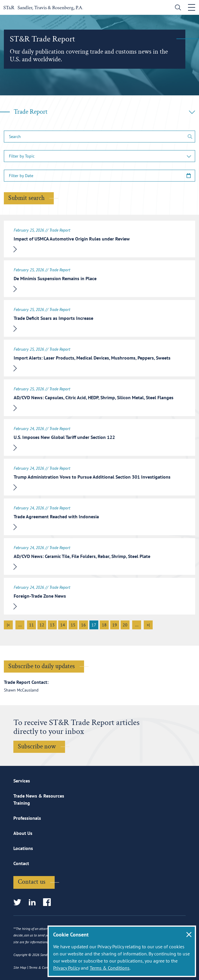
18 (104, 625)
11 (31, 625)
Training (22, 803)
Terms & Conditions (110, 968)
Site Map (20, 967)
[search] (177, 8)
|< (8, 625)
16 (83, 625)
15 (73, 625)
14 (63, 625)
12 (42, 625)
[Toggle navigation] (192, 7)
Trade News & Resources (39, 796)
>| (148, 625)
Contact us (32, 882)
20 (125, 625)
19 (115, 625)
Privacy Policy (66, 968)
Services (22, 781)
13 (52, 625)
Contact (21, 863)
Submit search (26, 198)
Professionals (27, 818)
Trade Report (104, 112)
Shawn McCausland (21, 690)
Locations (23, 848)
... (20, 625)
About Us (23, 833)
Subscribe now (37, 746)
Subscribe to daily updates (42, 666)
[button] (99, 156)
